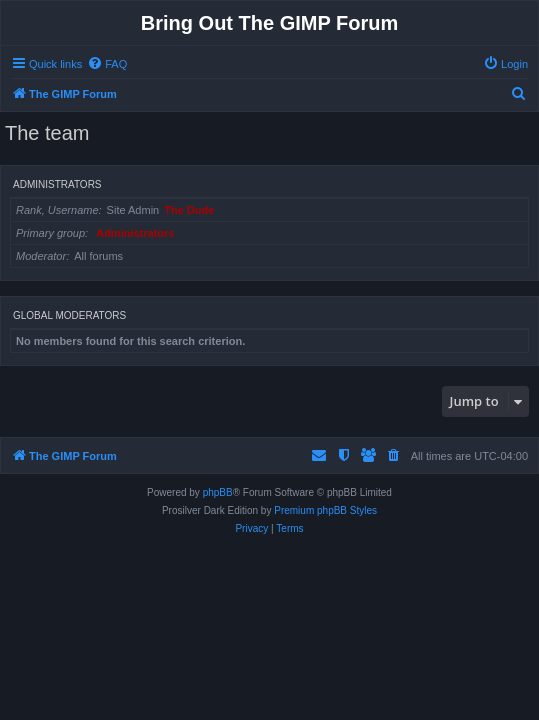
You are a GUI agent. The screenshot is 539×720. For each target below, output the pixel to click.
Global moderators (69, 315)
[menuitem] (107, 64)
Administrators (57, 184)
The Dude (189, 210)
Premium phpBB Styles (325, 510)
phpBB (218, 492)
